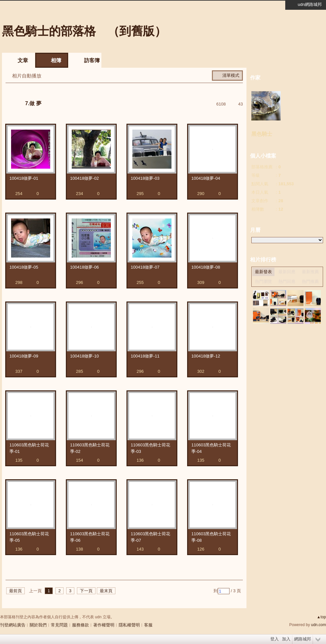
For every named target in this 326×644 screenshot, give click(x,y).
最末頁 (106, 591)
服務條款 (81, 625)
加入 (286, 639)
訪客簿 (92, 60)
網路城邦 (303, 639)
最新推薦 (310, 272)
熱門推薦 (310, 281)
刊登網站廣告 (13, 625)
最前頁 (15, 591)
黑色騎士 (262, 134)
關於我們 (38, 625)
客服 (148, 625)
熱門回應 (287, 281)
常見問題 (59, 625)
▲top (321, 617)
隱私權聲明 (129, 625)
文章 (23, 60)
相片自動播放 (27, 76)
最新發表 (263, 272)
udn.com (319, 625)
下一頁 (86, 591)
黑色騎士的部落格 (49, 31)
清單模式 (231, 75)
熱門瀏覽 (263, 281)
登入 (274, 639)
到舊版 (137, 31)
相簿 (56, 60)
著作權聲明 (104, 625)
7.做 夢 (33, 103)
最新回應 (287, 272)
